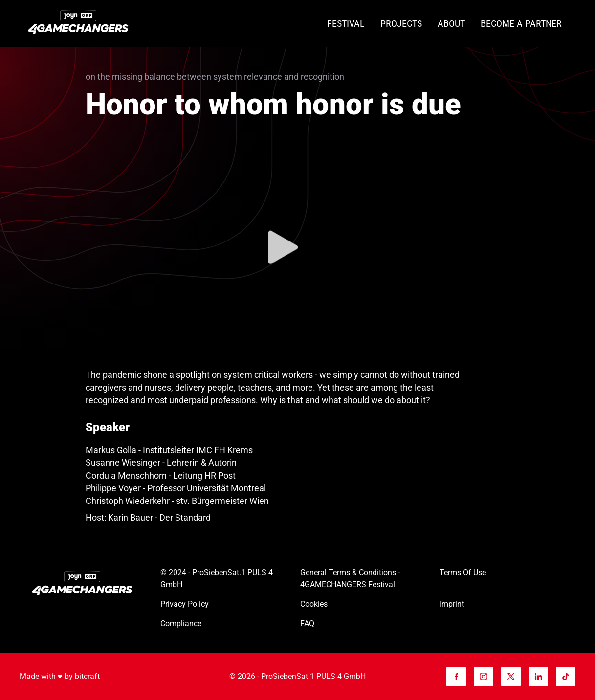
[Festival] (346, 24)
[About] (451, 24)
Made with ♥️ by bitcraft (60, 676)
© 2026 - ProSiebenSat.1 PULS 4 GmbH (297, 676)
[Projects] (401, 24)
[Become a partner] (521, 24)
